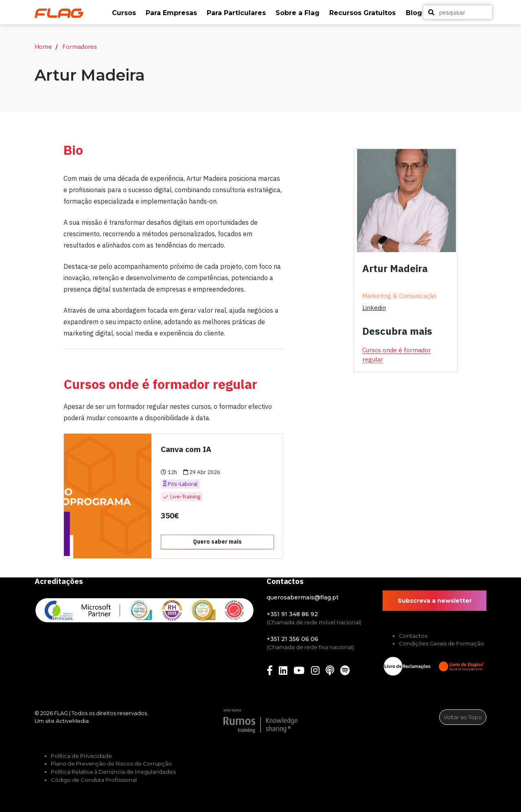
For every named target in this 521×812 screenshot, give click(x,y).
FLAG (61, 713)
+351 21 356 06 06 (292, 639)
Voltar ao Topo (463, 717)
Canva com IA (186, 449)
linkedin (374, 307)
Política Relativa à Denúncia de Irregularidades (113, 772)
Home (43, 46)
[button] (125, 13)
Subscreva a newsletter (435, 601)
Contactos (413, 636)
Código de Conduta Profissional (94, 780)
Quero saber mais (217, 542)
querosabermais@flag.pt (303, 597)
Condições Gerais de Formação (441, 643)
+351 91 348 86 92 (292, 614)
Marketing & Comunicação (400, 296)
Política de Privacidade (81, 756)
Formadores (80, 46)
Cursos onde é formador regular (396, 354)
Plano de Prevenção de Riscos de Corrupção (111, 764)
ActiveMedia (72, 721)
